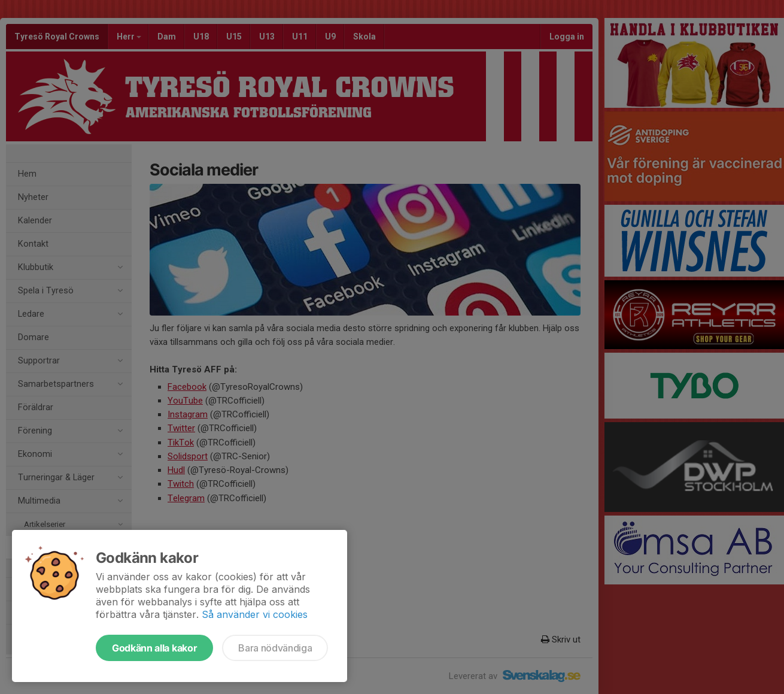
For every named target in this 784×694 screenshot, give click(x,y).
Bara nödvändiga (275, 648)
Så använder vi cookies (255, 614)
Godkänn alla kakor (154, 648)
